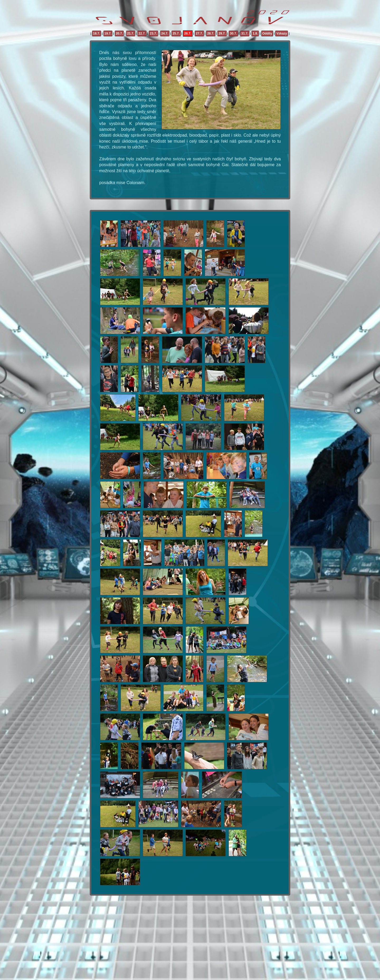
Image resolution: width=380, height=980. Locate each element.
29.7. (222, 33)
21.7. (131, 33)
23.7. (153, 33)
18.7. (97, 33)
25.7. (176, 33)
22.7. (142, 33)
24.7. (165, 33)
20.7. (119, 33)
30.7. (233, 33)
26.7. (188, 33)
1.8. (255, 33)
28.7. (211, 33)
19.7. (108, 33)
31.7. (245, 33)
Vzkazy (282, 33)
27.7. (199, 33)
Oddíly (267, 33)
